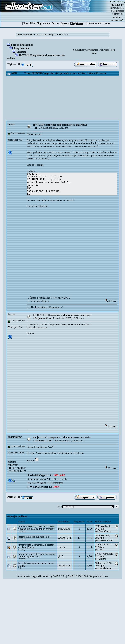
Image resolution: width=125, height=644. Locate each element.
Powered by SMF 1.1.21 (53, 576)
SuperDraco (64, 529)
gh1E (61, 556)
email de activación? (117, 19)
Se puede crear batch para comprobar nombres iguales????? (37, 555)
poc (101, 550)
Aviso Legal (31, 576)
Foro (26, 23)
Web (32, 23)
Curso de (44, 35)
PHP (20, 568)
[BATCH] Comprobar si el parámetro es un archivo (60, 125)
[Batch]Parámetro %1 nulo (31, 537)
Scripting (21, 52)
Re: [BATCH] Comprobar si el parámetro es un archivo (62, 315)
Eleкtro (102, 559)
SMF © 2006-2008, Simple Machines (88, 576)
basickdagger (65, 565)
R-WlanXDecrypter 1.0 (40, 487)
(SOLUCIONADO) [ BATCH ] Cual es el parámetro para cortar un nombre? (36, 528)
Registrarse (77, 23)
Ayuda (46, 23)
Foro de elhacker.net (22, 45)
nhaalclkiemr (15, 437)
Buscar (55, 23)
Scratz (11, 124)
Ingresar (120, 8)
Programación (21, 48)
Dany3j (61, 547)
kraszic (12, 314)
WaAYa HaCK (65, 538)
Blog (39, 23)
